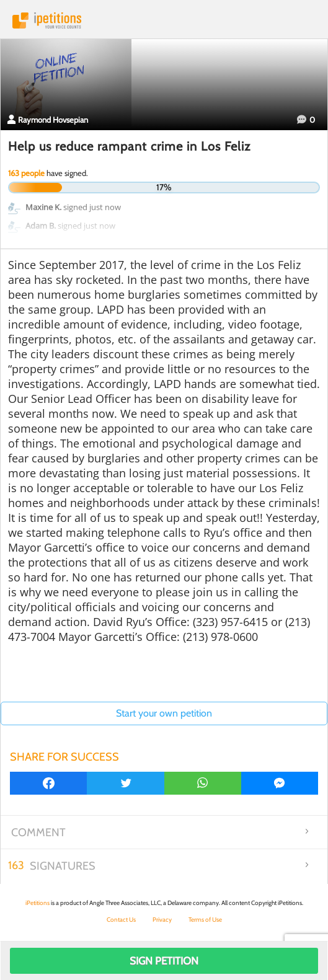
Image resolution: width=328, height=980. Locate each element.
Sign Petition (164, 961)
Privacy (162, 920)
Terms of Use (205, 920)
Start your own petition (164, 713)
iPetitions (164, 20)
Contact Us (121, 920)
